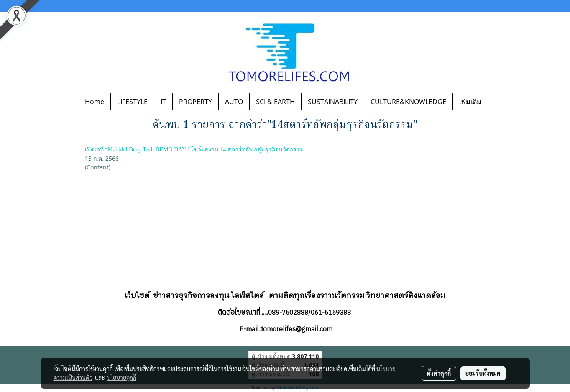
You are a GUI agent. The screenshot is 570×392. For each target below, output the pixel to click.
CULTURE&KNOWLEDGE (408, 102)
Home (95, 102)
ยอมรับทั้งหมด (483, 373)
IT (163, 102)
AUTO (234, 102)
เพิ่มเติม (470, 102)
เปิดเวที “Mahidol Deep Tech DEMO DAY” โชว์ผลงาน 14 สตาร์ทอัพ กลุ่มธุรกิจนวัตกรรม (194, 150)
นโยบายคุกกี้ (122, 377)
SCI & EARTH (275, 102)
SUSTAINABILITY (333, 102)
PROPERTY (196, 102)
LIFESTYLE (132, 102)
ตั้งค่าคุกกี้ (439, 373)
